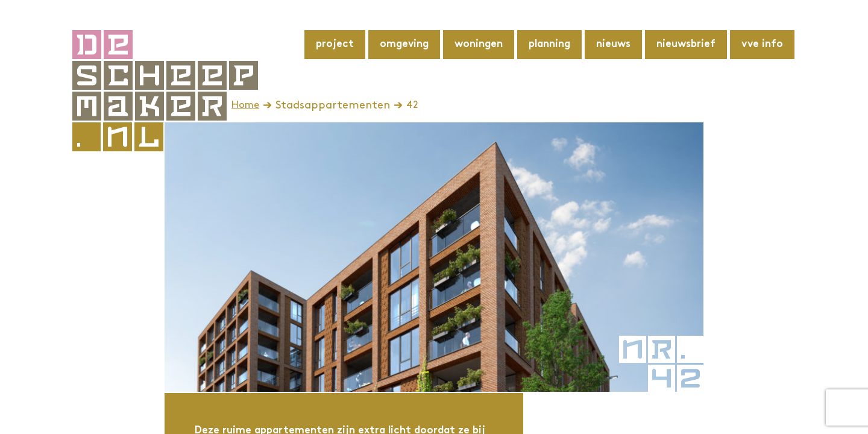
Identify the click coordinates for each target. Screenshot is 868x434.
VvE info (762, 45)
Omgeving (404, 45)
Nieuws (613, 45)
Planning (549, 45)
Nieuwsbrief (686, 45)
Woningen (479, 45)
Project (335, 45)
